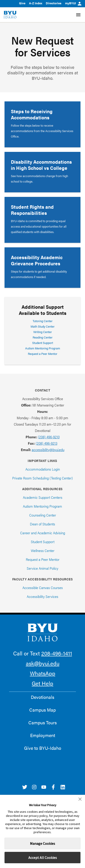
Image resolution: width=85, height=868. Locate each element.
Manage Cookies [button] (42, 843)
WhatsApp (43, 673)
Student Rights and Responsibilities (32, 210)
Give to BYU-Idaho (43, 748)
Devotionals (42, 697)
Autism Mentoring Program (43, 348)
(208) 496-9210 (49, 437)
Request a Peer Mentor (43, 354)
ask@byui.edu (43, 663)
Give (22, 3)
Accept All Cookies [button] (43, 858)
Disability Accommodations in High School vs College (41, 165)
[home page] (10, 15)
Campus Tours (42, 722)
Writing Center (43, 332)
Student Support (43, 343)
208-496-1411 (57, 653)
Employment (43, 735)
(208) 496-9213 (46, 443)
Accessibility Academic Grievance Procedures (37, 260)
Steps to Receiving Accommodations (32, 114)
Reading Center (43, 337)
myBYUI (73, 3)
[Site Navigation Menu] (78, 15)
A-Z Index (36, 3)
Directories (54, 3)
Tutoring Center (43, 321)
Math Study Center (43, 326)
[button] (80, 799)
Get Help (42, 683)
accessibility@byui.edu (48, 450)
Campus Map (42, 710)
